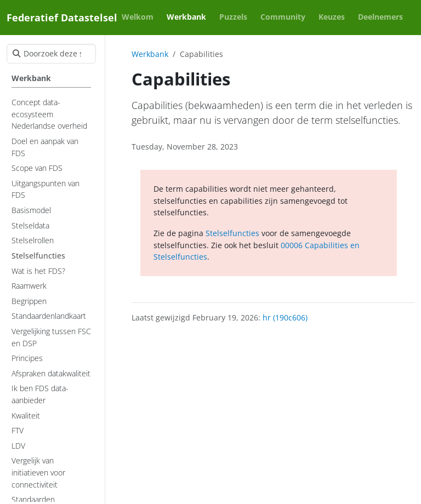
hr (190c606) (285, 317)
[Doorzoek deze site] (51, 54)
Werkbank (150, 54)
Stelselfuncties (232, 233)
